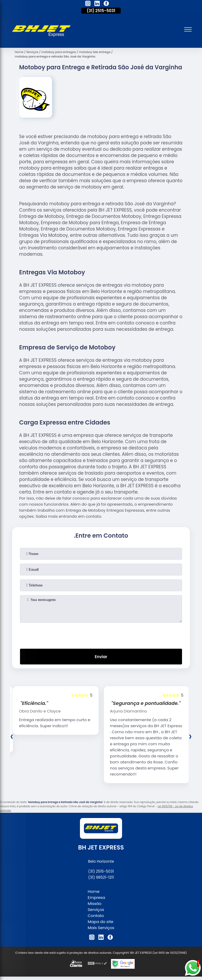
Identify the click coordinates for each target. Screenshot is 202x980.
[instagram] (88, 4)
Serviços (96, 910)
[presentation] (101, 635)
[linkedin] (97, 4)
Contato (96, 916)
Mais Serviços (101, 928)
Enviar (101, 657)
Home (94, 891)
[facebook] (106, 4)
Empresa (97, 897)
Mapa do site (101, 922)
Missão (95, 903)
